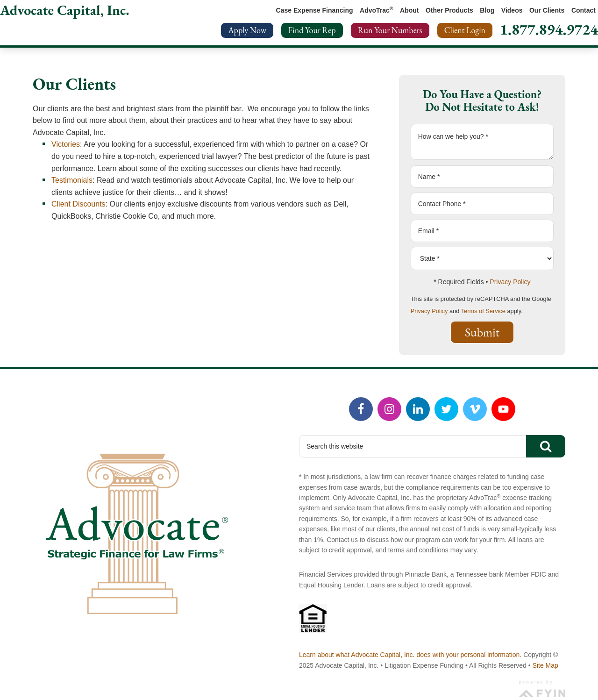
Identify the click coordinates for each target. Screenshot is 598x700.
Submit (482, 332)
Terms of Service (483, 311)
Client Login (465, 30)
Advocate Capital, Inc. (65, 10)
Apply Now (247, 30)
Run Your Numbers (390, 30)
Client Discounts (78, 204)
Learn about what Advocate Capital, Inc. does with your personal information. (410, 655)
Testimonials (72, 180)
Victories (66, 144)
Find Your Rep (312, 30)
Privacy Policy (510, 282)
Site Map (545, 665)
